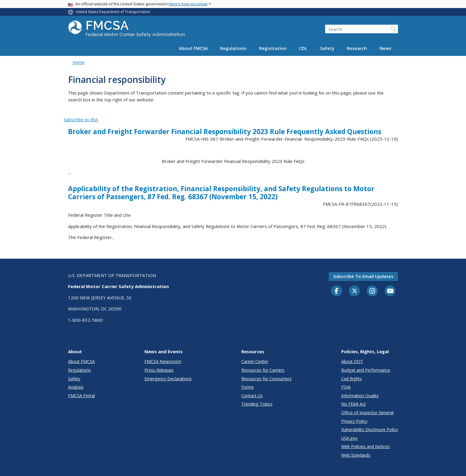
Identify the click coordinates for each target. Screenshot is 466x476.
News (385, 48)
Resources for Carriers (263, 370)
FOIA (346, 387)
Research (357, 48)
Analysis (76, 387)
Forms (248, 387)
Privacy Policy (354, 421)
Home (78, 62)
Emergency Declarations (168, 379)
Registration (273, 48)
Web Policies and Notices (366, 446)
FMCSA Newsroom (163, 361)
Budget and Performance (366, 370)
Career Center (255, 361)
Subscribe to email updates (363, 276)
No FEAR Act (354, 404)
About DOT (352, 361)
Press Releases (159, 370)
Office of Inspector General (367, 413)
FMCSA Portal (81, 396)
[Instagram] (372, 292)
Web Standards (356, 455)
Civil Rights (352, 379)
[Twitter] (355, 291)
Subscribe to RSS (81, 120)
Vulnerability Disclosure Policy (370, 429)
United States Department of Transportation (113, 12)
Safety (327, 48)
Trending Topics (257, 404)
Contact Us (252, 396)
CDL (303, 48)
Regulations (233, 48)
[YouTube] (390, 291)
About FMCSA (193, 48)
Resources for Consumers (266, 379)
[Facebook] (337, 291)
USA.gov (349, 438)
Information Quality (360, 396)
